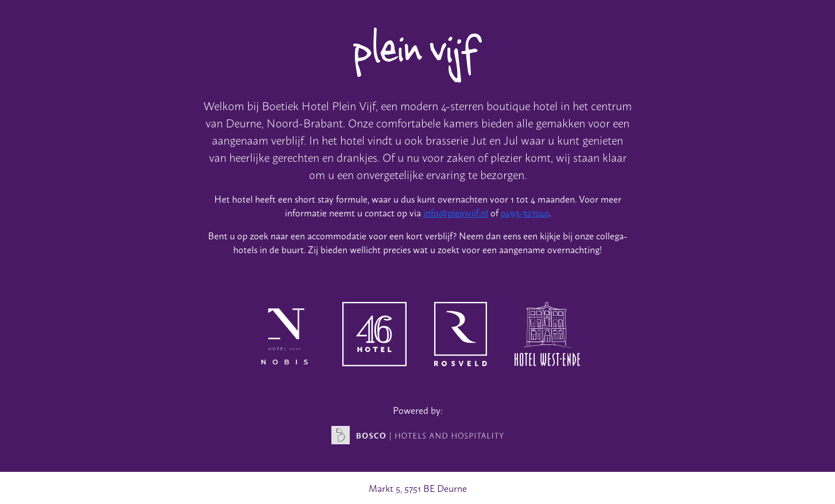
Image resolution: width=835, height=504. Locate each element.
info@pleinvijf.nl (456, 212)
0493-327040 (525, 212)
